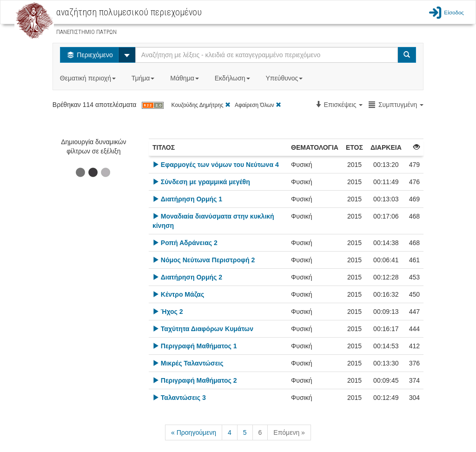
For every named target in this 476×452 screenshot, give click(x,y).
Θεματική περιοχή (89, 78)
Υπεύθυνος (285, 78)
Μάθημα (185, 78)
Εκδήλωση (233, 78)
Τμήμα (144, 78)
